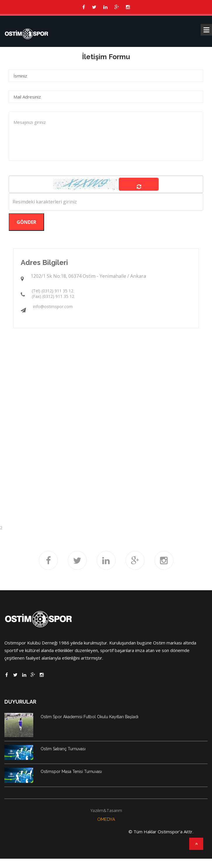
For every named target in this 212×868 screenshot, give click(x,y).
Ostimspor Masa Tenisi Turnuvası (71, 772)
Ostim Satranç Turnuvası (63, 749)
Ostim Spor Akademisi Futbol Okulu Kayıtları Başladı (90, 717)
